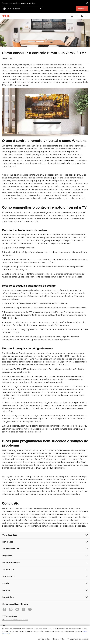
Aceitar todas (44, 639)
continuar (82, 9)
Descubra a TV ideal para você (15, 620)
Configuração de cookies (78, 639)
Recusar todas (58, 639)
